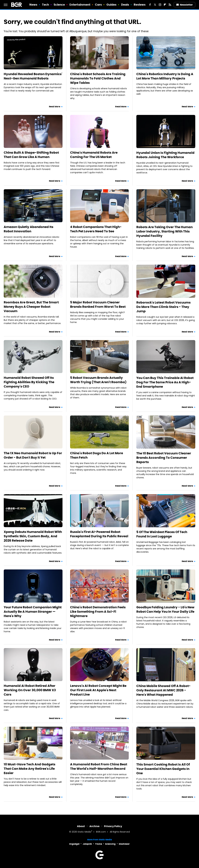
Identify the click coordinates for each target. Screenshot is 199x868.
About (81, 826)
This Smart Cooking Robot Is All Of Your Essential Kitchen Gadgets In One (163, 769)
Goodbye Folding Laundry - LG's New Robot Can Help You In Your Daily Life (165, 609)
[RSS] (170, 5)
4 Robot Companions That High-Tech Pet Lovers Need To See (96, 229)
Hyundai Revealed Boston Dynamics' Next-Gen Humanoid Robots (33, 76)
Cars (98, 5)
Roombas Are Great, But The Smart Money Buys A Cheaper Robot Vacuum (31, 307)
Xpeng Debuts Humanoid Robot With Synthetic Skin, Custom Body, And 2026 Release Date (33, 536)
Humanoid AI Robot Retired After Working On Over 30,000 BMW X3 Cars (30, 690)
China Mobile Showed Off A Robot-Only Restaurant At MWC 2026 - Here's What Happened (163, 690)
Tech (45, 5)
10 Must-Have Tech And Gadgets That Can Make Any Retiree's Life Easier (30, 769)
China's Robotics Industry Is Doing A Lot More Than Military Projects (165, 76)
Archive (94, 826)
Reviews (140, 5)
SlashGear (124, 844)
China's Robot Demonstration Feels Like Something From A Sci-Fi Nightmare (98, 612)
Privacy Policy (113, 826)
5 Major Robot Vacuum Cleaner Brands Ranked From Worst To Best (98, 304)
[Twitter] (155, 5)
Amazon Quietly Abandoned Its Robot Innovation (29, 229)
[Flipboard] (165, 5)
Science (59, 5)
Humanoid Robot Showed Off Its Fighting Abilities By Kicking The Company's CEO (29, 382)
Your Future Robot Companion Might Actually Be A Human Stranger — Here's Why (33, 612)
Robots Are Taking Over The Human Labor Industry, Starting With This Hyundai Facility (164, 231)
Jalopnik (87, 844)
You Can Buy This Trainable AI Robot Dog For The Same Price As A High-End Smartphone (165, 382)
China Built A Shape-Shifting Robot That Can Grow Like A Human (31, 155)
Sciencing (110, 844)
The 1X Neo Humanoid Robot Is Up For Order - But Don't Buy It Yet (33, 455)
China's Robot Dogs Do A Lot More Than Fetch (97, 455)
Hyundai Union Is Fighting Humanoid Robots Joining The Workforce (165, 155)
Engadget (74, 844)
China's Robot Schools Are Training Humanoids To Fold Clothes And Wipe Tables (98, 78)
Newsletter (185, 5)
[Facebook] (150, 5)
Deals (125, 5)
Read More (55, 107)
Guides (112, 5)
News (33, 5)
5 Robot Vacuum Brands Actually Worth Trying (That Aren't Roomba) (98, 380)
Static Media (84, 832)
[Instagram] (160, 5)
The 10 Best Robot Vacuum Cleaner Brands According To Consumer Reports (164, 458)
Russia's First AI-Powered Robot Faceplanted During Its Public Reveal (99, 534)
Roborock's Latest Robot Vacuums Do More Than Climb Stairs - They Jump (163, 307)
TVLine (99, 844)
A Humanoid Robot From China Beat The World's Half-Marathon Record (99, 766)
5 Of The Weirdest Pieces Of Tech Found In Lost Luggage (162, 534)
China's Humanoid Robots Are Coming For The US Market (94, 155)
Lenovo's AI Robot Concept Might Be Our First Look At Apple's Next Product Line (98, 690)
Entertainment (80, 5)
